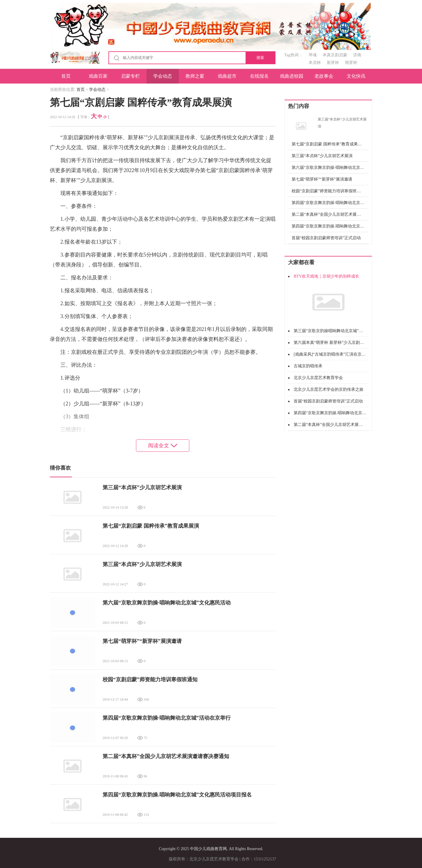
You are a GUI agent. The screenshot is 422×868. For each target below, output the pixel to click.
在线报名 (259, 76)
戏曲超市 (227, 76)
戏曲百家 (98, 76)
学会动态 (163, 76)
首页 (66, 76)
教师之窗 (195, 76)
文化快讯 (356, 76)
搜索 (260, 58)
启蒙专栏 (130, 76)
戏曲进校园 (292, 76)
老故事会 (324, 76)
